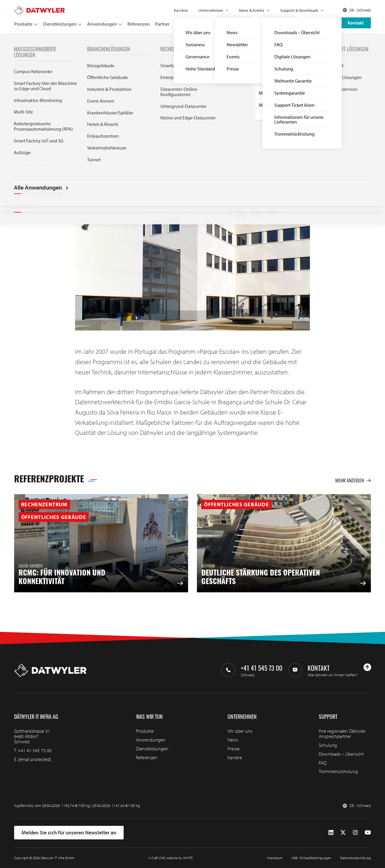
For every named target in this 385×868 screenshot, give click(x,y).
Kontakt (356, 23)
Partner (162, 24)
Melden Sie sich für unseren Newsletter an (69, 832)
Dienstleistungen (60, 24)
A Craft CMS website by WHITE (171, 858)
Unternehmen (211, 10)
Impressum (275, 858)
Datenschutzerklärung (355, 858)
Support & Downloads (299, 10)
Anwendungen (102, 24)
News (233, 740)
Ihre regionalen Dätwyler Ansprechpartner (342, 734)
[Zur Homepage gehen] (39, 8)
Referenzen (139, 24)
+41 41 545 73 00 (35, 750)
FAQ (323, 763)
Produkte (23, 24)
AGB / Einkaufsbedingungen (311, 858)
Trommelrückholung (338, 771)
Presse (234, 749)
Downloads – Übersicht (341, 754)
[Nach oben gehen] (367, 667)
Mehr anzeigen (353, 480)
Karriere (181, 10)
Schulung (328, 745)
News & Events (252, 10)
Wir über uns (240, 731)
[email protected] (35, 759)
